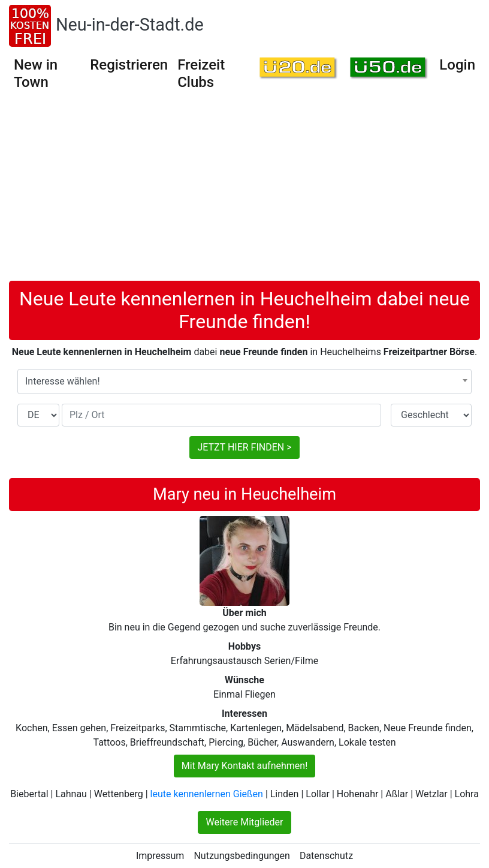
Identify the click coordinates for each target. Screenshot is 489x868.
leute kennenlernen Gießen (207, 794)
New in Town (36, 73)
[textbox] (244, 382)
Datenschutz (326, 856)
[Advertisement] (244, 191)
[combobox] (244, 382)
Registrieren (129, 65)
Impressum (160, 856)
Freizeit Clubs (201, 73)
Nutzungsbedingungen (242, 856)
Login (457, 65)
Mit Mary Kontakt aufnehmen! (245, 766)
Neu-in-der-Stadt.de (130, 25)
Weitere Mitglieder (244, 822)
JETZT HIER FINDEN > (244, 447)
